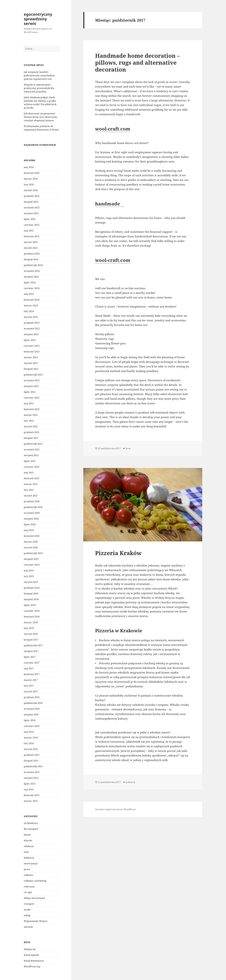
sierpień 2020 (31, 519)
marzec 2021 (31, 484)
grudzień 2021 (32, 432)
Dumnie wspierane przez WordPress (115, 809)
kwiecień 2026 (32, 173)
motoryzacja (31, 863)
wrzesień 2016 (32, 709)
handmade (110, 204)
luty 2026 (29, 185)
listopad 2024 (31, 259)
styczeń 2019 (31, 582)
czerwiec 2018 (32, 611)
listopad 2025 (31, 202)
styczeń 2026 (31, 190)
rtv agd (28, 892)
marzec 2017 (31, 680)
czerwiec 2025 (32, 225)
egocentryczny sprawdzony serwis (38, 19)
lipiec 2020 (30, 524)
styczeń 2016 (31, 749)
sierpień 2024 (31, 277)
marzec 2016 (31, 738)
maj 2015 (29, 789)
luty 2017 (29, 686)
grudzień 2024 (32, 254)
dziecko (28, 840)
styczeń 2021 (31, 496)
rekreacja (29, 887)
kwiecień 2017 (32, 674)
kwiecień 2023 (32, 352)
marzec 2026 (31, 179)
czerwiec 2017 (32, 663)
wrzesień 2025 (32, 208)
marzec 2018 (31, 622)
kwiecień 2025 (32, 236)
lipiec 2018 (30, 605)
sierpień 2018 (31, 599)
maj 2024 (29, 294)
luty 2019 (29, 576)
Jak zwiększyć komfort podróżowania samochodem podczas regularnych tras (39, 75)
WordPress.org (32, 966)
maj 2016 (29, 732)
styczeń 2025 (31, 248)
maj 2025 (29, 231)
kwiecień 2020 (32, 536)
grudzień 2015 (32, 755)
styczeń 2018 (31, 634)
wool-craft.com (113, 129)
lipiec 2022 (30, 392)
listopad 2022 (31, 369)
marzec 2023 (31, 357)
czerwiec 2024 (32, 288)
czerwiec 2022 (32, 398)
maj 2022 (29, 403)
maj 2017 (29, 668)
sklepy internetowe (34, 898)
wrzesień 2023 (32, 329)
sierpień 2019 (31, 559)
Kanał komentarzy (34, 961)
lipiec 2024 (30, 282)
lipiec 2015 (30, 784)
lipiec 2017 (30, 657)
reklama (28, 875)
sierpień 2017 (31, 651)
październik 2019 (33, 553)
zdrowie (28, 927)
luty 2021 (29, 490)
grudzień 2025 (32, 196)
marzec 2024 (31, 305)
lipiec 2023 (30, 340)
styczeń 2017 (31, 692)
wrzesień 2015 (32, 772)
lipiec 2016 (30, 720)
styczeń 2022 (31, 426)
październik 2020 (33, 507)
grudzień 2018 (32, 588)
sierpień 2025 (31, 213)
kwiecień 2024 (32, 300)
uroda (27, 910)
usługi (27, 915)
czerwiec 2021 (32, 467)
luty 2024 (29, 311)
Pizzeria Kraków (118, 553)
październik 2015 (33, 766)
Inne (26, 852)
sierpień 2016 (31, 715)
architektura (31, 823)
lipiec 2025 (30, 219)
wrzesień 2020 (32, 513)
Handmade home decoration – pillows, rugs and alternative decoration (138, 62)
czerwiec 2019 (32, 565)
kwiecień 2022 (32, 409)
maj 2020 (29, 530)
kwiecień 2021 (32, 478)
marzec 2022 (31, 415)
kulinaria (29, 858)
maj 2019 (29, 571)
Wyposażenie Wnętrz (36, 921)
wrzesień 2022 (32, 380)
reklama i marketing (35, 881)
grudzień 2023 (32, 323)
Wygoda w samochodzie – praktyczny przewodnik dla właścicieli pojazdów (39, 88)
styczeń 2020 (31, 547)
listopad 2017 (31, 640)
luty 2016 (29, 743)
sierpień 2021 (31, 455)
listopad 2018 (31, 594)
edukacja (29, 846)
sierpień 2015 (31, 778)
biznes (27, 835)
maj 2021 (29, 473)
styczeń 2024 (31, 317)
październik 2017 (33, 645)
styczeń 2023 (31, 363)
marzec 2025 (31, 242)
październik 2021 (33, 444)
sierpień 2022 (31, 386)
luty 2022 (29, 421)
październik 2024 (33, 265)
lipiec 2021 (30, 461)
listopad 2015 (31, 761)
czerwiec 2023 (32, 346)
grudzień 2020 (32, 501)
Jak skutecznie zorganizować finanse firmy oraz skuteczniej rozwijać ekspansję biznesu (40, 117)
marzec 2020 (31, 542)
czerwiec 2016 (32, 726)
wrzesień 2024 (32, 271)
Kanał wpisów (31, 955)
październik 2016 (33, 703)
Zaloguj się (30, 949)
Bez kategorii (31, 829)
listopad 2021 (31, 438)
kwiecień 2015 (32, 795)
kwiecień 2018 (32, 617)
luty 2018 (29, 628)
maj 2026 (29, 167)
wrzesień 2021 (32, 450)
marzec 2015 (31, 801)
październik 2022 (33, 375)
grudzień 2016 (32, 697)
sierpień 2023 (31, 334)
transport (29, 904)
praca (27, 869)
